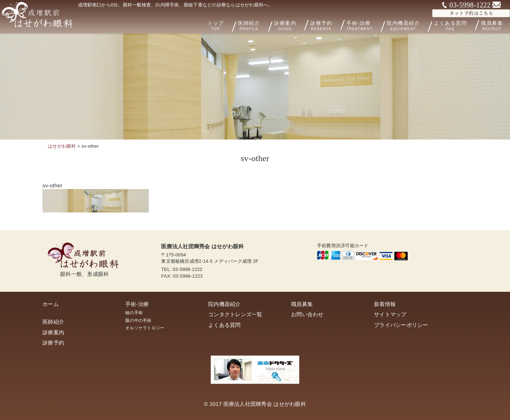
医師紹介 (267, 25)
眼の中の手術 (138, 320)
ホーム (51, 304)
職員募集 (302, 304)
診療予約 (333, 24)
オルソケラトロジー (145, 328)
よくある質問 (457, 24)
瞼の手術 (134, 313)
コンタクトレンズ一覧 (235, 314)
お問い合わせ (307, 314)
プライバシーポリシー (401, 325)
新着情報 (385, 304)
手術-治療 (372, 25)
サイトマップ (390, 314)
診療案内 (299, 24)
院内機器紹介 (415, 25)
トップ (236, 25)
